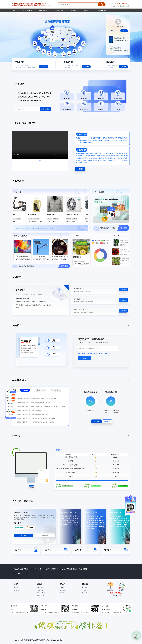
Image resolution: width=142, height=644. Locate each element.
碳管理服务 (11, 412)
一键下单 (44, 67)
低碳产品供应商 (21, 512)
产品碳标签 (11, 398)
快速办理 (40, 584)
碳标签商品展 (63, 590)
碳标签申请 (40, 588)
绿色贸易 (74, 10)
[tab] (71, 123)
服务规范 (85, 588)
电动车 (80, 354)
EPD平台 (87, 10)
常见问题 (17, 590)
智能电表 (90, 354)
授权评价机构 (91, 512)
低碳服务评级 (40, 595)
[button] (71, 123)
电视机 (84, 354)
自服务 (16, 584)
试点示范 (11, 401)
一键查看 (123, 67)
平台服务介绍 (102, 10)
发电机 (95, 354)
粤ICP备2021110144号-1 (55, 640)
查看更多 (45, 535)
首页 (14, 10)
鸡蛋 (105, 354)
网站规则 (85, 584)
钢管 (102, 354)
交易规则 (85, 590)
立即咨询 (24, 535)
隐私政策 (85, 593)
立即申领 (86, 67)
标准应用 (11, 406)
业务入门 (62, 584)
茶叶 (99, 354)
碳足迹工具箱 (59, 10)
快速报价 (62, 588)
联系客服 (17, 588)
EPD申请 (11, 409)
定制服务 (62, 593)
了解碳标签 (11, 395)
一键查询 (107, 421)
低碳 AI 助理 (43, 10)
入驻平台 (11, 415)
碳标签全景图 (27, 10)
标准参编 (96, 421)
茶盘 (109, 354)
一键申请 (31, 488)
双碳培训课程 (116, 512)
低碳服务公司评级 (68, 512)
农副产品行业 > (79, 310)
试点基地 (19, 290)
